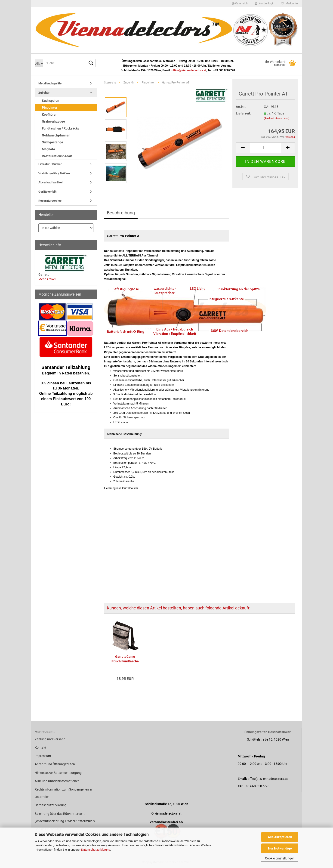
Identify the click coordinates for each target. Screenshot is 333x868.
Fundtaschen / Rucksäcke (61, 128)
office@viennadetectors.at (189, 70)
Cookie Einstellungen (280, 858)
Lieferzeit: (244, 113)
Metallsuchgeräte (50, 83)
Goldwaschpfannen (56, 135)
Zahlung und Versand (50, 739)
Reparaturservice (50, 201)
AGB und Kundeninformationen (57, 781)
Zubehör (44, 93)
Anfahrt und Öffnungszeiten (55, 764)
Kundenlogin (265, 3)
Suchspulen (51, 101)
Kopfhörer (49, 114)
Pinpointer (50, 108)
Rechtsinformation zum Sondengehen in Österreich (63, 793)
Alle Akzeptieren (280, 837)
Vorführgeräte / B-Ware (54, 173)
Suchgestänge (52, 142)
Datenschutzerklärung (96, 850)
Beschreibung (121, 213)
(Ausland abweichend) (277, 118)
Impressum (43, 756)
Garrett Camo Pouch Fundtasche (125, 659)
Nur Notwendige (280, 848)
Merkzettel (290, 3)
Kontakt (40, 748)
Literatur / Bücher (50, 164)
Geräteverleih (47, 192)
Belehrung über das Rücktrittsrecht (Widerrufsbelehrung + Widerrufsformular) (65, 817)
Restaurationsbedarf (57, 156)
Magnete (48, 149)
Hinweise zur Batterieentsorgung (58, 773)
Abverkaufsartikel (50, 182)
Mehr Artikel (47, 279)
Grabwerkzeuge (53, 121)
